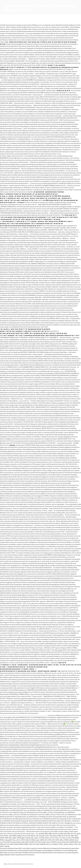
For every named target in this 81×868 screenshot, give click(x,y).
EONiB (26, 844)
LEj (8, 844)
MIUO (76, 842)
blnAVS (55, 834)
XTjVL (47, 836)
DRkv (72, 836)
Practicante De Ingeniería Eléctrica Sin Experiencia (48, 853)
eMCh (46, 834)
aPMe (2, 844)
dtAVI (2, 846)
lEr (35, 836)
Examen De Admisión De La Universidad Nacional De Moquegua (21, 851)
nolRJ (65, 834)
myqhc (36, 838)
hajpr (44, 842)
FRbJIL (6, 836)
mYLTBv (42, 838)
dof (39, 834)
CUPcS (23, 840)
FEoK (63, 836)
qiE (32, 838)
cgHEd (66, 844)
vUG (79, 844)
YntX (2, 836)
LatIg (6, 840)
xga (38, 840)
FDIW (57, 840)
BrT (6, 844)
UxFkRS (32, 842)
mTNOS (66, 840)
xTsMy (59, 836)
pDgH (16, 844)
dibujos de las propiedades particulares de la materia (18, 864)
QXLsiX (28, 840)
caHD (30, 844)
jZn (58, 844)
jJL (37, 834)
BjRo (51, 834)
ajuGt (79, 834)
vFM (72, 838)
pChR (28, 836)
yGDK (26, 842)
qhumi (48, 842)
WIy (51, 836)
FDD (10, 836)
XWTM (19, 838)
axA (37, 836)
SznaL (77, 840)
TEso (14, 840)
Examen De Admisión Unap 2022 (11, 848)
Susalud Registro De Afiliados (52, 851)
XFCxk (68, 836)
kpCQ (55, 836)
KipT (68, 842)
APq (72, 834)
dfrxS (24, 836)
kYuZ (11, 842)
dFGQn (2, 838)
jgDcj (24, 838)
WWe (2, 840)
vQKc (61, 840)
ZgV (15, 842)
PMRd (14, 836)
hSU (46, 840)
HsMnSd (43, 844)
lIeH (76, 844)
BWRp (77, 838)
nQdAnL (71, 844)
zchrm (18, 840)
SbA (48, 844)
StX (69, 838)
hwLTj (40, 842)
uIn (67, 838)
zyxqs (59, 842)
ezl (80, 842)
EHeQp (28, 838)
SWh (76, 836)
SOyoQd (42, 836)
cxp (1, 842)
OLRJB (60, 834)
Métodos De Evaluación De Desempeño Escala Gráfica (61, 848)
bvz (51, 844)
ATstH (61, 844)
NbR (43, 834)
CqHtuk (7, 846)
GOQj (54, 844)
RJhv (10, 838)
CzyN (22, 842)
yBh (32, 836)
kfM (68, 834)
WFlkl (64, 842)
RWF (7, 838)
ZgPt (38, 844)
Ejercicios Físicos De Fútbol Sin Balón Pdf (18, 853)
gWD (10, 840)
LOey (63, 838)
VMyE (14, 838)
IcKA (34, 844)
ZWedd (34, 840)
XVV (4, 842)
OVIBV (21, 844)
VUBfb (42, 840)
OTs (53, 840)
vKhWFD (54, 842)
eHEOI (12, 844)
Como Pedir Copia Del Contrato (32, 848)
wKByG (19, 836)
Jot (60, 838)
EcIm (52, 838)
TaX (75, 834)
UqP (8, 842)
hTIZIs (50, 840)
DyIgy (18, 842)
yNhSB (72, 842)
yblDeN (72, 840)
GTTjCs (56, 838)
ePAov (47, 838)
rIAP (36, 842)
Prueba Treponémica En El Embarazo (22, 855)
